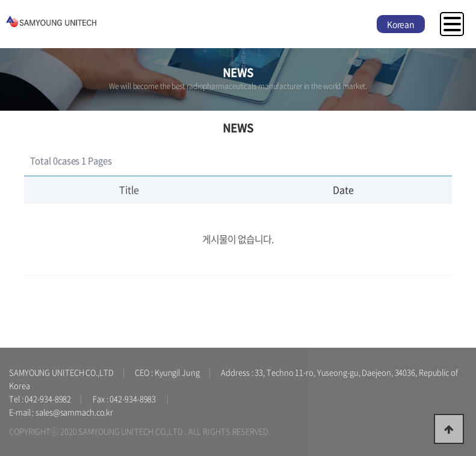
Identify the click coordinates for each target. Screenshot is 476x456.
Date (343, 189)
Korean (401, 24)
